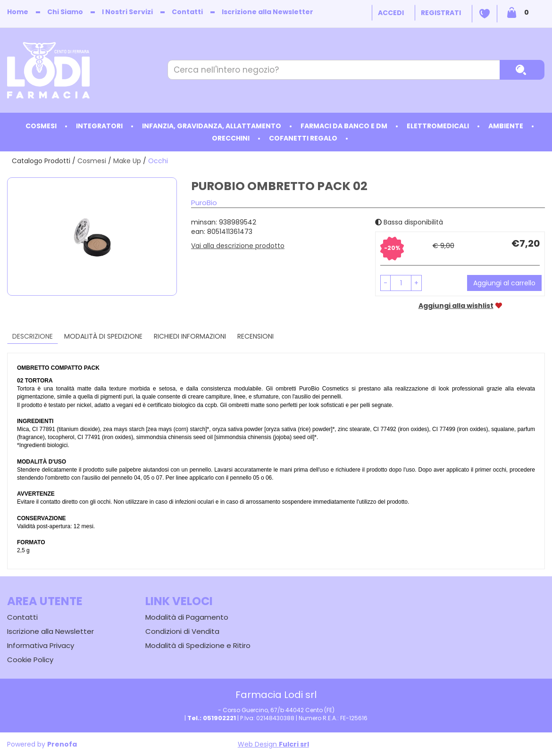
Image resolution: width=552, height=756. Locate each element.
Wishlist (485, 14)
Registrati (441, 13)
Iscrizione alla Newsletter (268, 12)
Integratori (99, 126)
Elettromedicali (438, 126)
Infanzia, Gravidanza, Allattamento (212, 126)
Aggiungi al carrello (504, 283)
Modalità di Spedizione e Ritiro (198, 645)
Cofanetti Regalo (303, 138)
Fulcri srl (294, 744)
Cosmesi (41, 126)
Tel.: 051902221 (212, 718)
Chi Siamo (65, 12)
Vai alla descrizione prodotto (238, 246)
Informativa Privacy (41, 645)
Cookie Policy (30, 660)
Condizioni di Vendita (182, 631)
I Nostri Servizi (127, 12)
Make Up (127, 161)
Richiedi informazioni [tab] (190, 336)
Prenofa (62, 744)
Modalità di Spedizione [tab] (103, 336)
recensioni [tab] (255, 336)
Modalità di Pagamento (187, 617)
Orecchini (231, 138)
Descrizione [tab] (33, 336)
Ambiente (506, 126)
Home (18, 12)
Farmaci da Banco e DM (344, 126)
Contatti (187, 12)
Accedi (391, 13)
